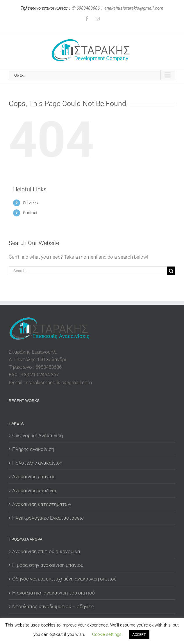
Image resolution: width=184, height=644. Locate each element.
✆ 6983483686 (86, 8)
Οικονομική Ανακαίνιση (37, 435)
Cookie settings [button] (107, 634)
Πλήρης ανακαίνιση (33, 449)
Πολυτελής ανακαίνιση (37, 463)
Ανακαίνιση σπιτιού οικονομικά (46, 551)
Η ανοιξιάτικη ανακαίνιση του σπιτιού (53, 593)
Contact (30, 213)
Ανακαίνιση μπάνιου (34, 477)
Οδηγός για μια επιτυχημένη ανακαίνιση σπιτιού (64, 579)
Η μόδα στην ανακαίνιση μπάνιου (48, 565)
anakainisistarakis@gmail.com (134, 8)
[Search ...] (88, 271)
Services (30, 203)
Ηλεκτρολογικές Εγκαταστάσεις (48, 518)
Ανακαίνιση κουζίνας (35, 491)
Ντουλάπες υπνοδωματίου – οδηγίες (53, 606)
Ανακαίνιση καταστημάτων (42, 504)
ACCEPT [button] (139, 635)
